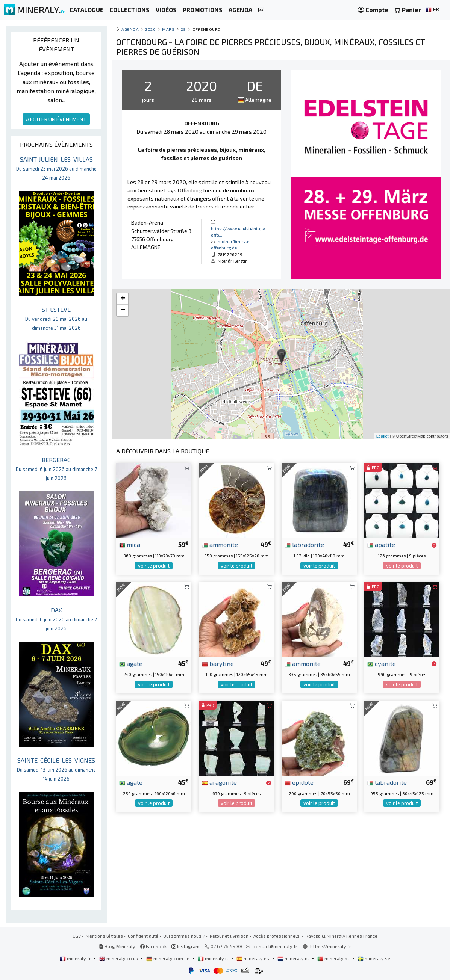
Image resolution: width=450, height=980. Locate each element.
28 (183, 29)
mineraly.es (253, 958)
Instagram (186, 946)
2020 (150, 29)
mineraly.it (214, 958)
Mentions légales (104, 936)
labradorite (304, 544)
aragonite (219, 782)
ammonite (220, 544)
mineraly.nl (294, 958)
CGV (77, 936)
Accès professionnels (277, 936)
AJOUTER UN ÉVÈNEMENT (56, 119)
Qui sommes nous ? (184, 936)
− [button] (123, 310)
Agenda (130, 29)
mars (168, 29)
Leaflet (383, 436)
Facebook (153, 946)
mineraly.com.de (168, 958)
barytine (218, 663)
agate (131, 663)
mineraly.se (374, 958)
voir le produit (154, 566)
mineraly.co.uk (119, 958)
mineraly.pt (334, 958)
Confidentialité (143, 936)
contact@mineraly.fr (275, 946)
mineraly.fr (76, 958)
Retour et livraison (229, 936)
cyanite (382, 663)
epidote (299, 782)
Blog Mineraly (117, 946)
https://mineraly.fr (331, 946)
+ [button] (123, 299)
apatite (381, 544)
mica (130, 544)
